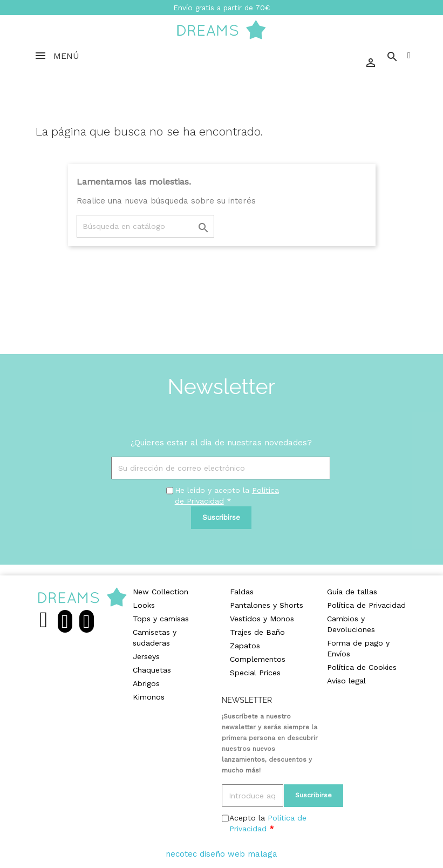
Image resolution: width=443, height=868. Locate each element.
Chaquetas (152, 670)
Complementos (258, 659)
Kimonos (149, 697)
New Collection (161, 592)
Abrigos (146, 683)
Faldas (242, 592)
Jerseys (146, 656)
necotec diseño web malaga (221, 854)
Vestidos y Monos (262, 619)
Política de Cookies (362, 667)
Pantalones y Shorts (267, 605)
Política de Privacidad (366, 605)
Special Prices (255, 673)
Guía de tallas (352, 592)
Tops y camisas (161, 619)
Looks (144, 605)
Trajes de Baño (257, 632)
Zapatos (245, 646)
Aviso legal (346, 681)
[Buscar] (145, 226)
